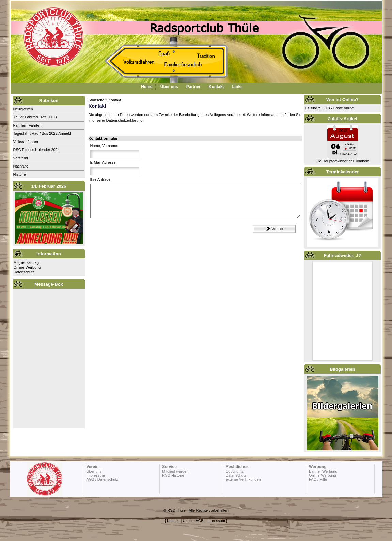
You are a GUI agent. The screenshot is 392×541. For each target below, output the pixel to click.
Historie (20, 174)
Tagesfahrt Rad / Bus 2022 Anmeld (42, 133)
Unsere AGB (193, 521)
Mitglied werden (175, 471)
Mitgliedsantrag (26, 262)
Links (237, 87)
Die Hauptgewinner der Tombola (342, 161)
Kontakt (216, 87)
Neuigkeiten (23, 109)
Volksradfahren (26, 142)
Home (147, 87)
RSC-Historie (173, 475)
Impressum (95, 475)
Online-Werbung (27, 267)
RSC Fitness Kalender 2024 (36, 150)
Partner (193, 87)
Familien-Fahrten (27, 125)
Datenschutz (24, 272)
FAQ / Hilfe (318, 479)
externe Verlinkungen (243, 479)
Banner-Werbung (323, 471)
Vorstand (21, 158)
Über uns (169, 87)
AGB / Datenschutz (102, 479)
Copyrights (234, 471)
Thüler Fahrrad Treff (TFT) (35, 117)
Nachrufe (21, 166)
